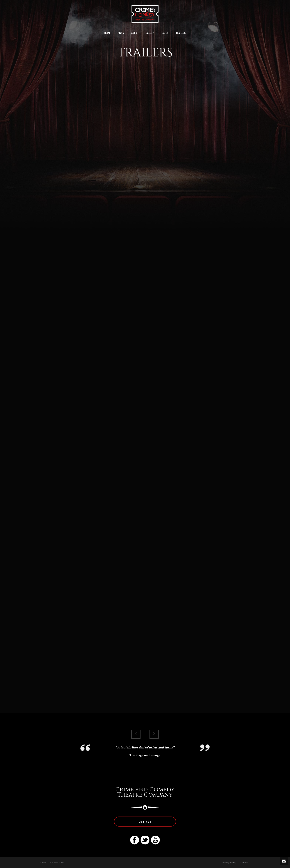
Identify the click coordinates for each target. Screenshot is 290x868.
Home (107, 33)
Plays (121, 33)
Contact (244, 863)
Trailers (181, 33)
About (135, 33)
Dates (165, 33)
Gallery (150, 33)
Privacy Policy (229, 863)
